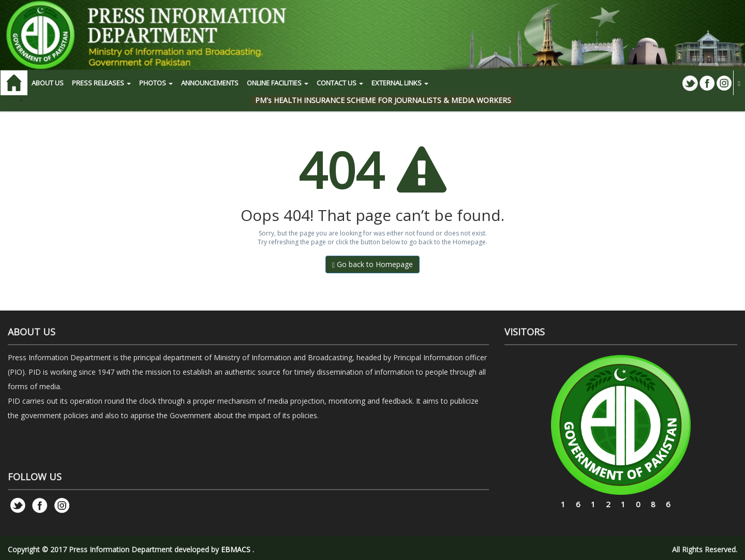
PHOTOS (156, 83)
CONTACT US (340, 83)
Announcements (210, 83)
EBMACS (236, 549)
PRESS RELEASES (101, 83)
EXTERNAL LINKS (400, 83)
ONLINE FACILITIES (278, 83)
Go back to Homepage (373, 264)
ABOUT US (48, 83)
